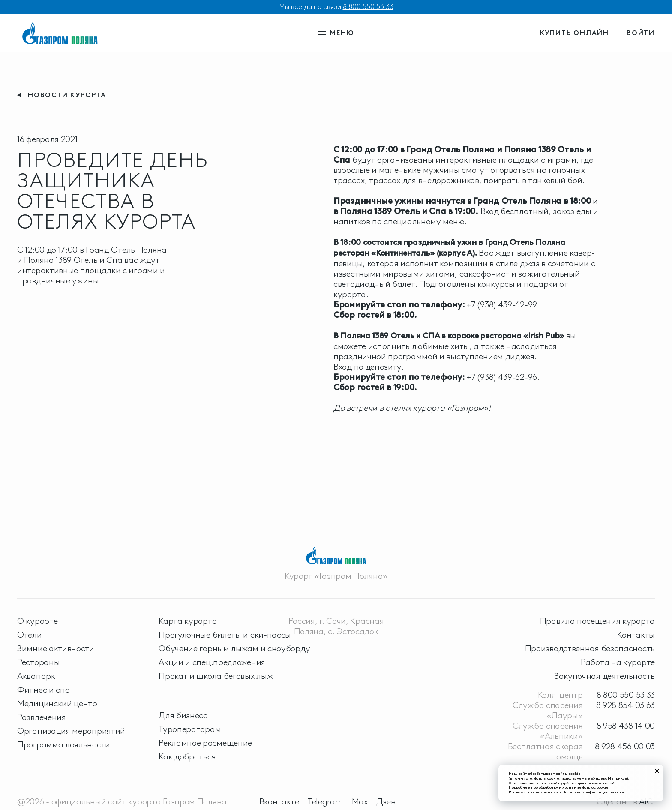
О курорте (37, 621)
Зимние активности (56, 648)
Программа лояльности (64, 744)
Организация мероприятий (71, 731)
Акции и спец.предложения (212, 662)
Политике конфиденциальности (593, 792)
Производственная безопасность (590, 648)
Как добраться (187, 756)
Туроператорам (190, 729)
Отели (30, 635)
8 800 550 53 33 (368, 7)
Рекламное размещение (205, 743)
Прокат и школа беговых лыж (216, 676)
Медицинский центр (57, 703)
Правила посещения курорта (598, 621)
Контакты (636, 635)
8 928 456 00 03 (625, 746)
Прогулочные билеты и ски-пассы (225, 635)
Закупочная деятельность (604, 676)
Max (360, 801)
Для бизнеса (183, 715)
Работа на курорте (618, 662)
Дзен (386, 801)
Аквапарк (36, 676)
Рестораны (38, 662)
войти (641, 33)
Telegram (325, 801)
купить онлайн (574, 33)
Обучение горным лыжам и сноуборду (234, 648)
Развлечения (42, 717)
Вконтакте (279, 801)
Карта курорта (188, 621)
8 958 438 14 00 (626, 726)
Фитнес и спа (43, 690)
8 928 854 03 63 (626, 705)
